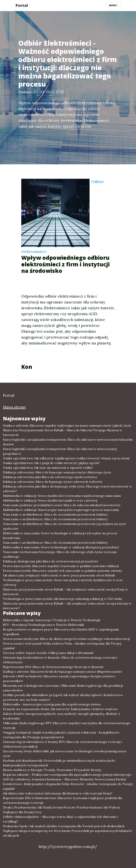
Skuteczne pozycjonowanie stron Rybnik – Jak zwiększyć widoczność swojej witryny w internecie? (67, 606)
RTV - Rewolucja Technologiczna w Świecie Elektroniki (43, 625)
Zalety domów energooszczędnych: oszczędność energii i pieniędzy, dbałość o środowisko (61, 716)
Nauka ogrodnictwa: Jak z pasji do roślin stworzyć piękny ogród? (51, 463)
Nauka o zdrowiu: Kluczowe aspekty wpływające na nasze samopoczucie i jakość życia (67, 425)
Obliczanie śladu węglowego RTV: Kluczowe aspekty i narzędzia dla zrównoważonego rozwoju (67, 725)
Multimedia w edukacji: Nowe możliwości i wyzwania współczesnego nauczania (62, 496)
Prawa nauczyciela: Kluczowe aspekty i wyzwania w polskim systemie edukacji (61, 566)
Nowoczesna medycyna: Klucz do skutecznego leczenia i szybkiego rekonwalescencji (66, 639)
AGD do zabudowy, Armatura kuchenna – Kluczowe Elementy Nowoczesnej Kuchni (64, 779)
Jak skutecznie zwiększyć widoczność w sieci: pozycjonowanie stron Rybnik (59, 575)
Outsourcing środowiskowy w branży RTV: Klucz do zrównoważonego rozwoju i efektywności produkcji (62, 744)
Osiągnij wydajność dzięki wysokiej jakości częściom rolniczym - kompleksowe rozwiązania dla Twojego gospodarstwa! (61, 735)
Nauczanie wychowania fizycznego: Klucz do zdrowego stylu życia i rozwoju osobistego (60, 554)
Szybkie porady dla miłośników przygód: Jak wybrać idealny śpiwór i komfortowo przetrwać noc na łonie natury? (63, 697)
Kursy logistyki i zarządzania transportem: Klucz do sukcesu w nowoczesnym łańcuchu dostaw (68, 442)
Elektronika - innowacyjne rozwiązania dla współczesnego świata (52, 704)
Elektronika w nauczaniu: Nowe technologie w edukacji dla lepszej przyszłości (61, 547)
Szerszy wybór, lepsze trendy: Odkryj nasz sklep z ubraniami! (48, 653)
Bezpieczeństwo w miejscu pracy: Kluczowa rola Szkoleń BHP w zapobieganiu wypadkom (61, 632)
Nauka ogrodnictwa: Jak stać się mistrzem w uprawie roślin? (48, 468)
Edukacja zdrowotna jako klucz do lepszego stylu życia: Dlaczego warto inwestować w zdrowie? (67, 489)
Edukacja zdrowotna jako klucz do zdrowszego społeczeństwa (50, 477)
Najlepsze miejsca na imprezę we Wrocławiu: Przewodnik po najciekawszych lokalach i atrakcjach (68, 833)
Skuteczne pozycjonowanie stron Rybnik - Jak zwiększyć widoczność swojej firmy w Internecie (65, 592)
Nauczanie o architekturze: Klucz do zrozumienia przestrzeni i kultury (55, 514)
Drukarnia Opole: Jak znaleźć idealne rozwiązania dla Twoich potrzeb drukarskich (64, 826)
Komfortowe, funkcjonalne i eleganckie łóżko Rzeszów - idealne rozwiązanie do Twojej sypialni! (68, 786)
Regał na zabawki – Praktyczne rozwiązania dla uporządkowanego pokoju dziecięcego (67, 775)
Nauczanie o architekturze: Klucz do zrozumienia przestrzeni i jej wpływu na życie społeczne (64, 526)
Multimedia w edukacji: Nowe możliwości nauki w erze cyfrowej (50, 500)
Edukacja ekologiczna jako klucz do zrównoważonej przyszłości (50, 561)
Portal (22, 5)
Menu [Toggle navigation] (113, 5)
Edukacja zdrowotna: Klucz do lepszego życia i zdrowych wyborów (53, 482)
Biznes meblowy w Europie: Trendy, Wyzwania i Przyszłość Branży (52, 770)
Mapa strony (15, 407)
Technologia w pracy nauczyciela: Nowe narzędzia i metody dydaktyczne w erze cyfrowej (63, 582)
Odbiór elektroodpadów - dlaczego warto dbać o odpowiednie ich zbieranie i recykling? (60, 819)
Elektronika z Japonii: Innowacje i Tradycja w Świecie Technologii (52, 620)
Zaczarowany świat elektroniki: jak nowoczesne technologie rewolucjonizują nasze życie (65, 753)
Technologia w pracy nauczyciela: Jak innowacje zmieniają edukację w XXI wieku (62, 599)
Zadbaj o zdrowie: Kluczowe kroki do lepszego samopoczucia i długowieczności (62, 671)
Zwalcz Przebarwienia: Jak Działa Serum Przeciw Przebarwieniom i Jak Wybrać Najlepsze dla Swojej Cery (62, 810)
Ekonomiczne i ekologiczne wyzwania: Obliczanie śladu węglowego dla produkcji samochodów (63, 688)
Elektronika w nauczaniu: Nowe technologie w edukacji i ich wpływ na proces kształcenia (60, 535)
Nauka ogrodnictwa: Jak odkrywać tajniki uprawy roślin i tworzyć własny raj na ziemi (66, 458)
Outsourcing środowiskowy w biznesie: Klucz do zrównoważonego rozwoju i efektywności (60, 660)
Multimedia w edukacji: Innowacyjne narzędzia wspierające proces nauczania (61, 510)
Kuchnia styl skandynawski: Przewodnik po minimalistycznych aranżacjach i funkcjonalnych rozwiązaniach (59, 763)
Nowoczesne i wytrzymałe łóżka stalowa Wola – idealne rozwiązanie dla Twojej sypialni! (62, 646)
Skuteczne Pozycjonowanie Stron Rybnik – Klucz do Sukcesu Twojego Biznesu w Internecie (62, 432)
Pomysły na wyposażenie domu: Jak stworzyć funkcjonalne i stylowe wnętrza (60, 709)
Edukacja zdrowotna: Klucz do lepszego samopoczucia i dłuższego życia (57, 472)
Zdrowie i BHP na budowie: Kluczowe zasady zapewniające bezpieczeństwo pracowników (59, 679)
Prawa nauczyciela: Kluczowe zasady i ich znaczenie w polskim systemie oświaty (63, 571)
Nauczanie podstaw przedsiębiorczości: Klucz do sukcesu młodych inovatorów (62, 505)
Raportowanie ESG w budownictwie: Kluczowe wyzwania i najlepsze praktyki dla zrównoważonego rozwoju (63, 800)
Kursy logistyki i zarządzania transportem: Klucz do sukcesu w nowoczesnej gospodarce (60, 451)
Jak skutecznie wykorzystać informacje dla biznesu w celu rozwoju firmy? (58, 793)
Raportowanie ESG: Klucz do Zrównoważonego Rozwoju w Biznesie (53, 667)
